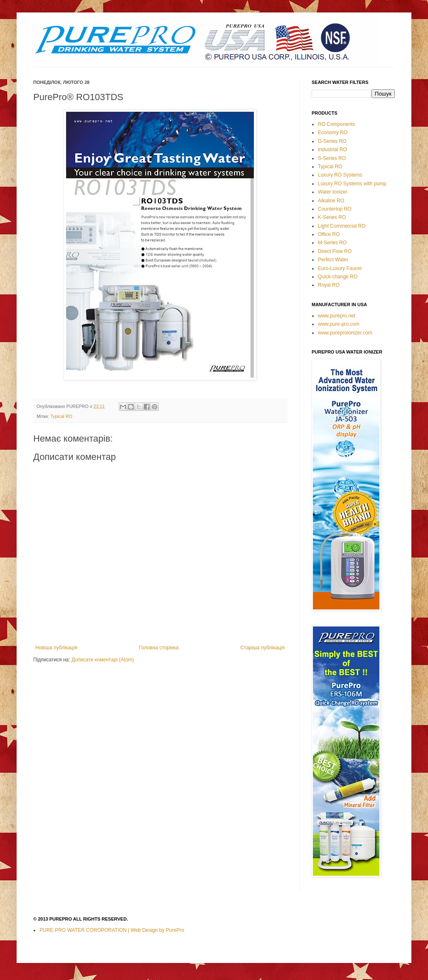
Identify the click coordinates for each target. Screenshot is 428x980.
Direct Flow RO (335, 251)
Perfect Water (333, 260)
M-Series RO (332, 243)
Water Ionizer (333, 192)
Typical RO (61, 416)
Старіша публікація (262, 648)
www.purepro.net (337, 316)
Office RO (329, 234)
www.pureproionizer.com (345, 333)
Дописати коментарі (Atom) (103, 660)
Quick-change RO (338, 277)
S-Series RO (332, 158)
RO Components (336, 124)
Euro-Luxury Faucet (340, 268)
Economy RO (333, 133)
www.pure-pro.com (339, 324)
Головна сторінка (159, 648)
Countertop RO (335, 209)
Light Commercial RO (342, 226)
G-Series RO (332, 141)
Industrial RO (332, 150)
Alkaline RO (331, 201)
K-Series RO (332, 217)
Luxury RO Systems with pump (352, 184)
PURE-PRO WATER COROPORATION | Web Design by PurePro (112, 930)
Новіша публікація (56, 648)
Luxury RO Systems (340, 175)
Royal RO (329, 285)
